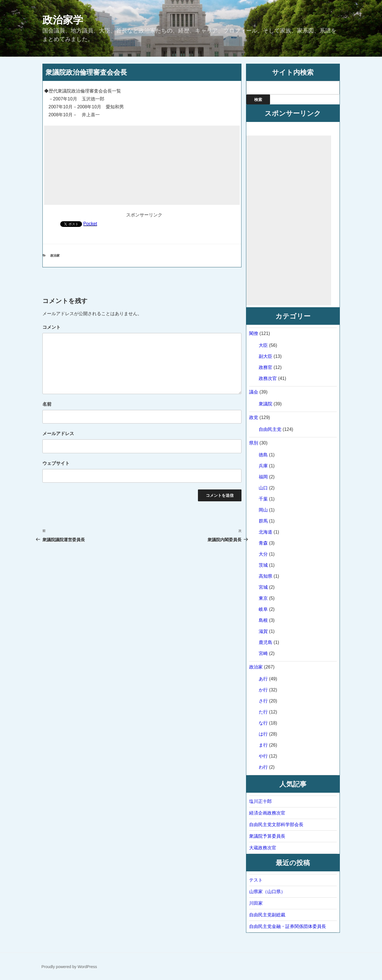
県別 (254, 443)
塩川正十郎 (260, 801)
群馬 (263, 521)
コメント (51, 327)
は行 (263, 734)
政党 (254, 417)
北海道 (266, 532)
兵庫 (263, 466)
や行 (263, 756)
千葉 (263, 499)
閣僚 (254, 333)
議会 (254, 392)
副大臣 (266, 356)
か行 (263, 690)
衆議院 (266, 404)
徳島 (263, 455)
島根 (263, 620)
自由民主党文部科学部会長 (276, 825)
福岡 (263, 477)
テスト (256, 880)
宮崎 (263, 653)
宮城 (263, 587)
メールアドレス (58, 434)
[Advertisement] (142, 165)
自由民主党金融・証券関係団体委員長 (288, 926)
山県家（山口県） (267, 892)
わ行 (263, 767)
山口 (263, 488)
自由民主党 (270, 429)
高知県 (266, 576)
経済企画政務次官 (267, 813)
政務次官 (268, 378)
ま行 (263, 745)
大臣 (263, 345)
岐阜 (263, 609)
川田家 (256, 903)
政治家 (55, 255)
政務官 (266, 367)
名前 (47, 404)
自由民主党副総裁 (267, 915)
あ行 (263, 679)
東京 (263, 598)
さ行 (263, 701)
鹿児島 (266, 642)
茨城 (263, 565)
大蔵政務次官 (263, 848)
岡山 (263, 510)
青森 (263, 543)
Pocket (90, 224)
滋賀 (263, 631)
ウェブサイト (56, 463)
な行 (263, 723)
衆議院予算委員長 (267, 836)
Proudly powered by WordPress (69, 967)
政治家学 (63, 20)
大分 (263, 554)
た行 (263, 712)
